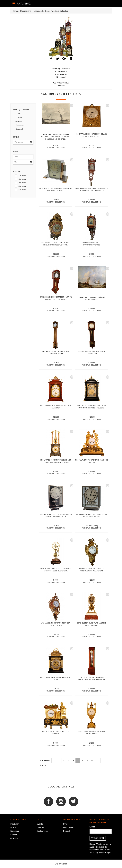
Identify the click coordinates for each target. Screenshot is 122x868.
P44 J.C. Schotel (92, 300)
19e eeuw (22, 183)
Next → (43, 765)
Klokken (19, 114)
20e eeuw (22, 186)
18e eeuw (22, 179)
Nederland (61, 77)
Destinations (42, 831)
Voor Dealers (69, 827)
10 (92, 760)
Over (65, 824)
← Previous (45, 760)
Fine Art (19, 117)
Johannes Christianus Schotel (56, 134)
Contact (66, 831)
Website (61, 86)
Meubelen (19, 125)
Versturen (98, 838)
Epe (65, 74)
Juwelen (19, 121)
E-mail (92, 827)
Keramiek (19, 129)
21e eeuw (22, 190)
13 (103, 760)
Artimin (64, 864)
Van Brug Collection (21, 110)
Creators (41, 827)
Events (40, 824)
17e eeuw (22, 176)
